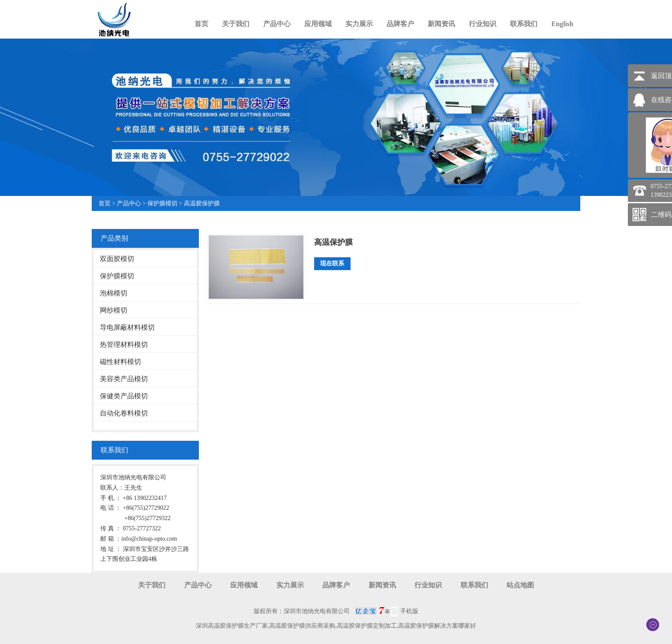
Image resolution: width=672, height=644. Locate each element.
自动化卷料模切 (124, 413)
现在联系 (332, 263)
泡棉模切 (114, 293)
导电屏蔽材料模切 (127, 327)
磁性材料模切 (120, 362)
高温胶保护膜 (202, 203)
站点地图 (520, 585)
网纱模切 (114, 310)
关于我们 (236, 24)
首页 (201, 24)
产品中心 (277, 24)
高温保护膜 (333, 242)
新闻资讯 (441, 24)
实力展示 (359, 24)
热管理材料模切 (124, 345)
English (562, 24)
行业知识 (483, 24)
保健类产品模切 (124, 396)
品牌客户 (400, 24)
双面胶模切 (117, 259)
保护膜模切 (162, 203)
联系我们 (524, 24)
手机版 (409, 611)
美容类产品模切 (124, 379)
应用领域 (318, 24)
